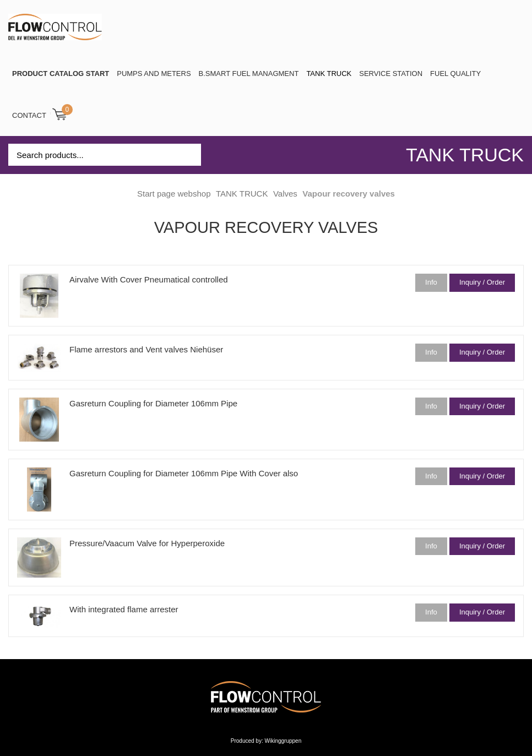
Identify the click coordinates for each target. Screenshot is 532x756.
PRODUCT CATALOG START (61, 74)
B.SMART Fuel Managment (249, 74)
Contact (29, 115)
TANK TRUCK (329, 74)
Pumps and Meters (154, 74)
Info (431, 282)
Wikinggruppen (283, 741)
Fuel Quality (455, 74)
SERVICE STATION (391, 74)
